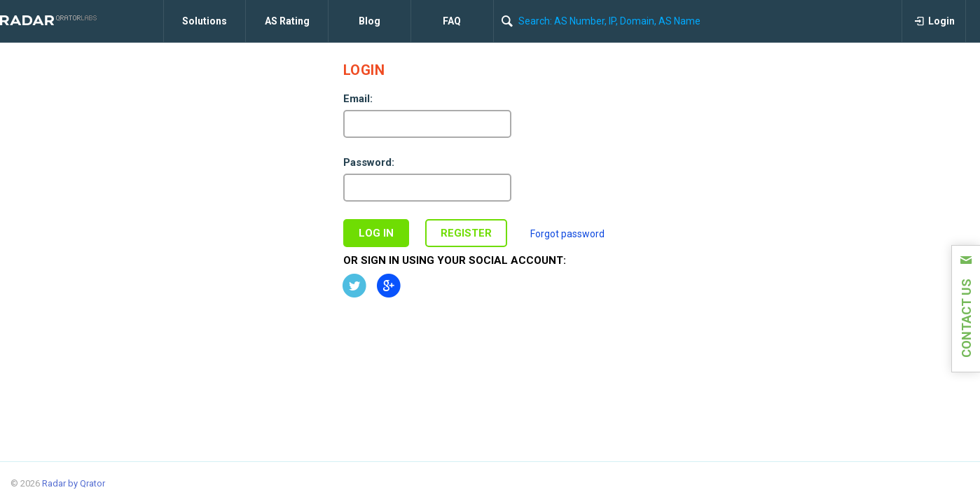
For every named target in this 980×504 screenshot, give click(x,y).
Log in (376, 233)
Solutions (205, 21)
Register (466, 233)
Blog (370, 21)
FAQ (452, 21)
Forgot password (567, 234)
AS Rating (287, 21)
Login (934, 21)
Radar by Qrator (74, 483)
